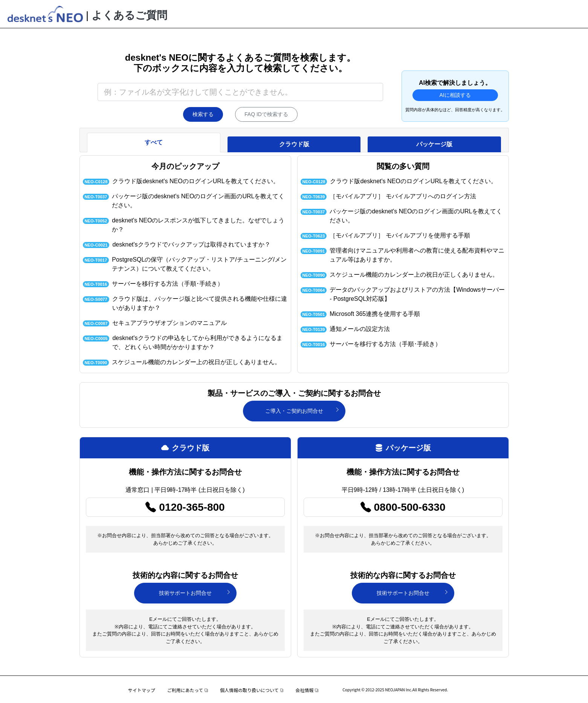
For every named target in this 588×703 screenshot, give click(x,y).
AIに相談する (455, 95)
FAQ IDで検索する (266, 114)
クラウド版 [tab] (294, 144)
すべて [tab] (154, 142)
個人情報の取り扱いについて (252, 690)
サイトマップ (142, 690)
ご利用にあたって (188, 690)
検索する (203, 114)
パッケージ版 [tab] (434, 144)
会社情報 (307, 690)
